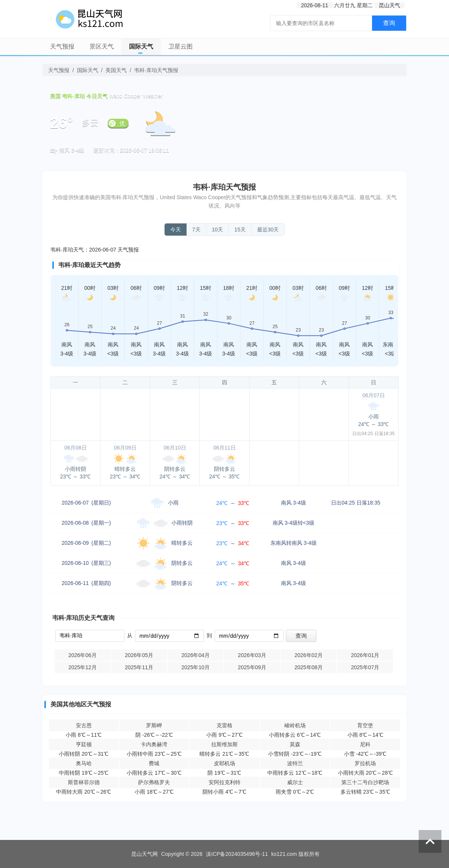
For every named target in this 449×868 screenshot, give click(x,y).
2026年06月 (82, 655)
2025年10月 (195, 667)
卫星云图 (181, 46)
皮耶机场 (224, 763)
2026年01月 (365, 655)
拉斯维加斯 (224, 744)
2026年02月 (308, 655)
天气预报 (62, 46)
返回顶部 (430, 841)
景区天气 (102, 46)
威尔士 (295, 782)
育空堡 (365, 725)
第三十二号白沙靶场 (365, 782)
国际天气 (141, 46)
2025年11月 (139, 667)
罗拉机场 (365, 763)
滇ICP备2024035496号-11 (237, 854)
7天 (196, 230)
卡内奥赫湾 (154, 744)
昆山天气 (389, 5)
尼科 (365, 744)
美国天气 (116, 70)
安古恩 (84, 725)
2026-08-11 (315, 5)
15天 (240, 230)
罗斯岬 (154, 725)
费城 (154, 763)
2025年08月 (308, 667)
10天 (218, 230)
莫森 (295, 744)
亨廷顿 (84, 744)
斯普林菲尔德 (84, 782)
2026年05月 (139, 655)
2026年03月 (252, 655)
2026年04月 (195, 655)
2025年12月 (82, 667)
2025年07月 (365, 667)
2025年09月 (252, 667)
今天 (176, 230)
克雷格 (224, 725)
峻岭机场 (295, 725)
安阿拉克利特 (224, 782)
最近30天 (268, 230)
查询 (389, 23)
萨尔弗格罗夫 (154, 782)
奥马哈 (84, 763)
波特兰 (295, 763)
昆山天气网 (144, 854)
